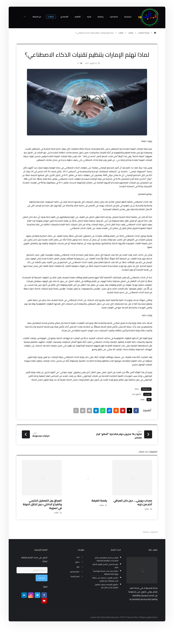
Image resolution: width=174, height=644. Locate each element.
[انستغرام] (31, 611)
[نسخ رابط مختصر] (76, 427)
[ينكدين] (24, 611)
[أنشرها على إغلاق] (129, 427)
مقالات (142, 415)
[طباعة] (83, 427)
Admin (137, 405)
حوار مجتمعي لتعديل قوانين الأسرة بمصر (105, 582)
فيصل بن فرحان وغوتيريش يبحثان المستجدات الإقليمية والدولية (106, 575)
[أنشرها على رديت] (116, 427)
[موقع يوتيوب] (44, 617)
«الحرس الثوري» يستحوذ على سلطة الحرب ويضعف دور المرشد (105, 595)
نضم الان (42, 594)
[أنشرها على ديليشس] (109, 427)
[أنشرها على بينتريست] (123, 427)
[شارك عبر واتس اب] (103, 427)
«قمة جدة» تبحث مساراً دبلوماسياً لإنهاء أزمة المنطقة (106, 588)
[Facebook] (44, 611)
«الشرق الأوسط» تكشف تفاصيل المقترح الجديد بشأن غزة (106, 602)
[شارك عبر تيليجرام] (96, 427)
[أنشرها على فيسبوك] (136, 427)
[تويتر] (37, 611)
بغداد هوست (95, 633)
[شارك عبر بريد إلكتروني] (89, 427)
